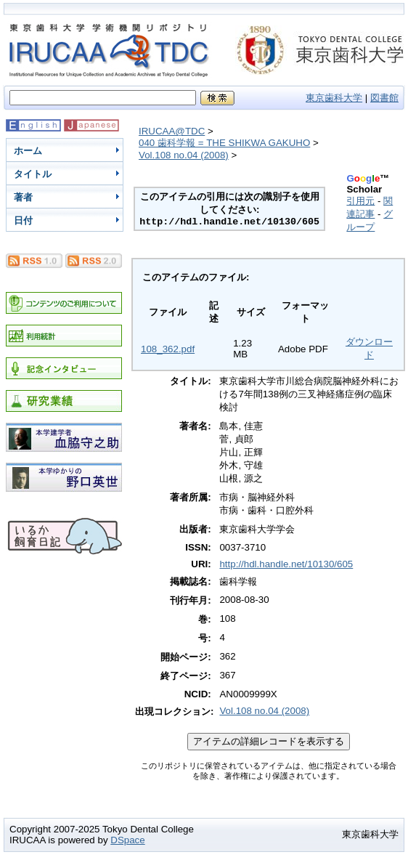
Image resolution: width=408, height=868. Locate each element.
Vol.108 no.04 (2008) (184, 155)
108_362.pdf (168, 349)
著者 (23, 197)
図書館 (384, 98)
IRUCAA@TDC (172, 131)
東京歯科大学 (334, 98)
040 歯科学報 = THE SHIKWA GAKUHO (224, 143)
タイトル (33, 174)
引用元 (360, 201)
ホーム (28, 151)
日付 (23, 220)
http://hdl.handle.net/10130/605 (286, 564)
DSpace (127, 840)
